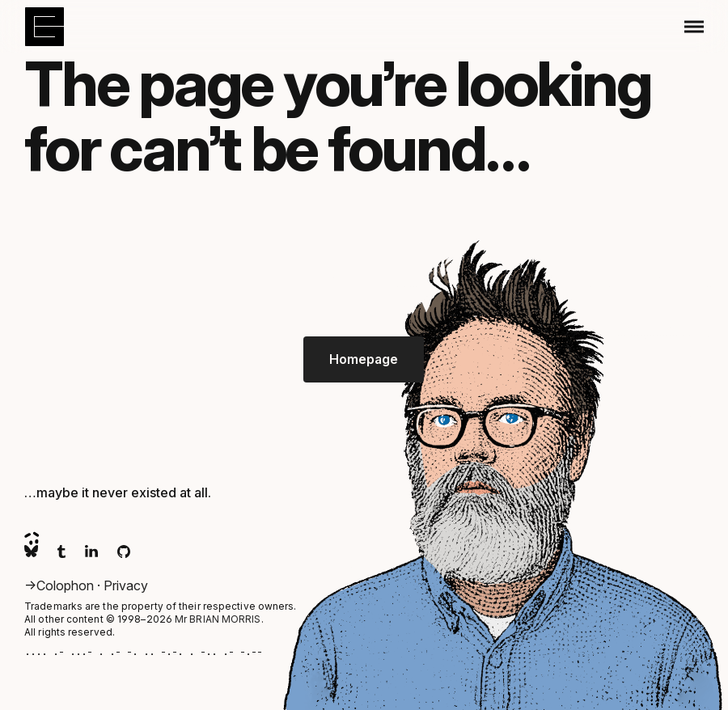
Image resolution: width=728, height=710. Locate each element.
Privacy (126, 585)
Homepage (364, 359)
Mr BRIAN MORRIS (218, 619)
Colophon (67, 585)
